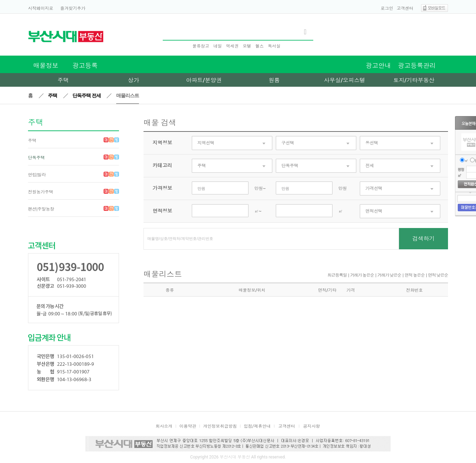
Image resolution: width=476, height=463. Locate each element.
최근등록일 (337, 275)
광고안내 (378, 66)
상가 (134, 80)
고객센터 (405, 8)
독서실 (274, 46)
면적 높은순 (415, 275)
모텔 (247, 46)
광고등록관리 (417, 66)
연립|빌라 (37, 175)
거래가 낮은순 (389, 275)
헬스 (259, 46)
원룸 (274, 80)
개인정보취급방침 (220, 426)
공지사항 (311, 426)
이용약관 (188, 426)
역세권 (232, 46)
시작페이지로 (41, 8)
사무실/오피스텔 (344, 80)
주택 (63, 80)
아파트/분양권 (204, 80)
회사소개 (164, 426)
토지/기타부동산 (414, 80)
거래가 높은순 (362, 275)
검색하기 (423, 239)
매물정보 (46, 66)
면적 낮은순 (438, 275)
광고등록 (85, 66)
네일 (218, 46)
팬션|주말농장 (41, 209)
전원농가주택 (41, 192)
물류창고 (201, 46)
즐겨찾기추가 (73, 8)
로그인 (387, 8)
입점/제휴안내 (257, 426)
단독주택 (36, 158)
